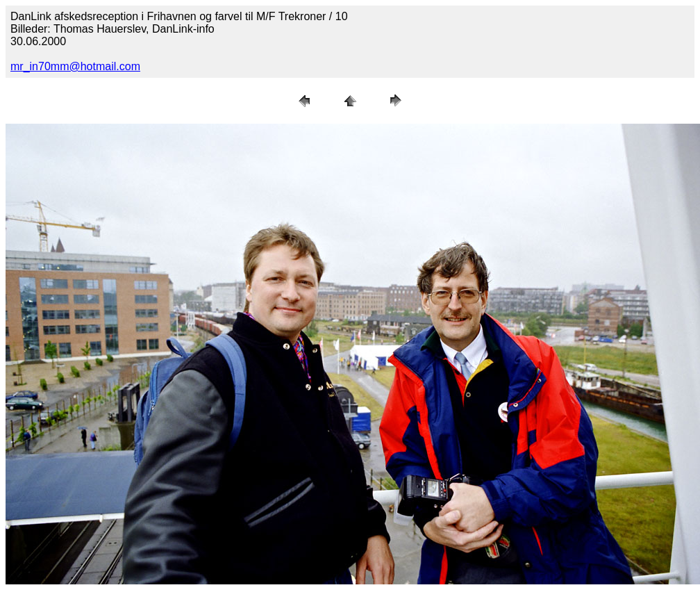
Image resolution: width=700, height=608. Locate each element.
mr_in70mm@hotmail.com (75, 66)
